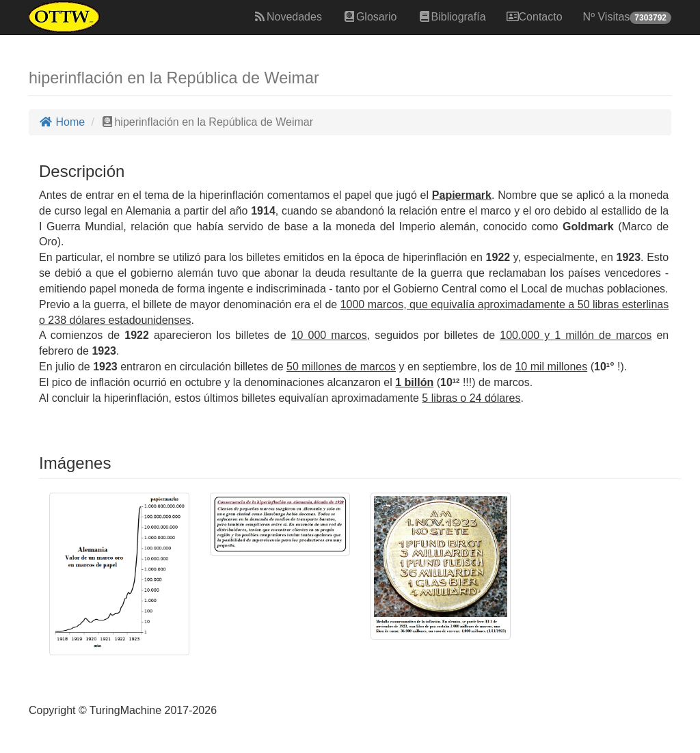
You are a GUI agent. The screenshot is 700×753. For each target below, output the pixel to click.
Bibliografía (452, 17)
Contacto (535, 17)
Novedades (287, 17)
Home (62, 122)
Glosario (370, 17)
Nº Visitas (627, 17)
